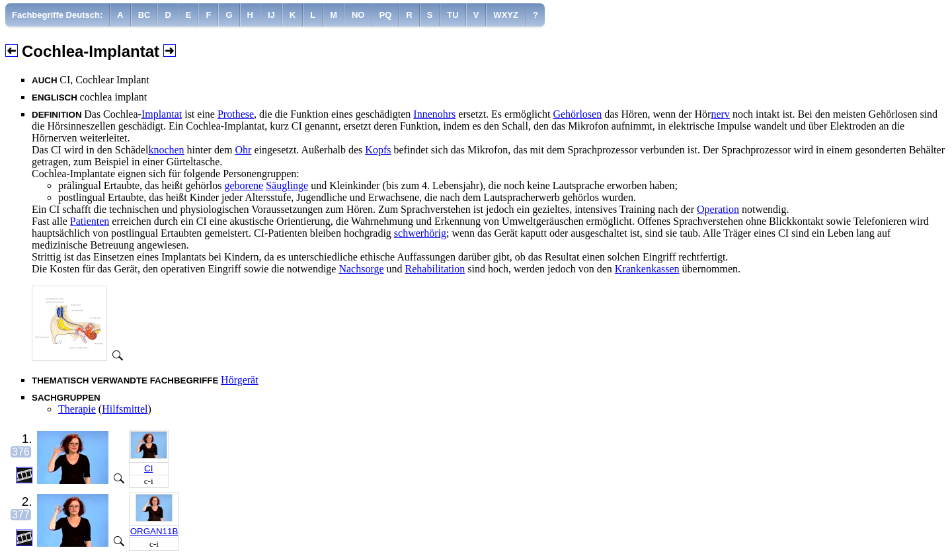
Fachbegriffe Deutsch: (57, 15)
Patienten (90, 221)
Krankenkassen (647, 269)
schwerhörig (420, 233)
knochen (166, 150)
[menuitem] (58, 15)
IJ (271, 15)
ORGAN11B (154, 531)
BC (144, 15)
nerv (720, 114)
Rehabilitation (435, 269)
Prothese (236, 114)
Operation (718, 209)
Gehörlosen (577, 114)
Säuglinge (287, 185)
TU (453, 15)
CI (148, 468)
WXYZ (506, 15)
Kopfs (378, 150)
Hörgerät (240, 380)
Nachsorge (361, 269)
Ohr (243, 150)
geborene (244, 185)
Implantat (162, 114)
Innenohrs (434, 114)
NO (358, 15)
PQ (385, 15)
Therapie (77, 409)
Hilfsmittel (125, 409)
